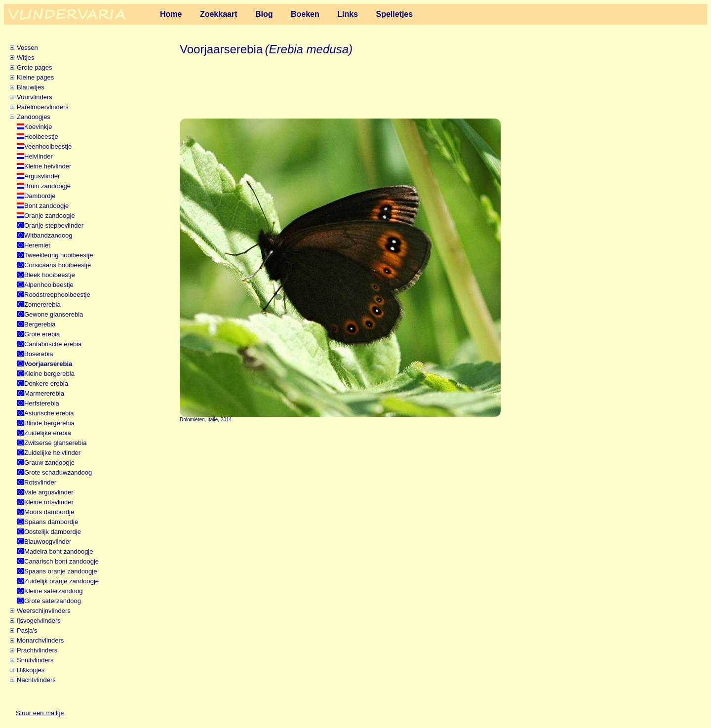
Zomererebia (42, 304)
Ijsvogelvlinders (39, 621)
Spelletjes (394, 14)
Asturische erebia (49, 413)
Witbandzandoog (48, 235)
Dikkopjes (31, 670)
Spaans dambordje (51, 522)
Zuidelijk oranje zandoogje (61, 581)
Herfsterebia (42, 403)
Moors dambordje (49, 512)
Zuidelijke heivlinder (52, 453)
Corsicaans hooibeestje (58, 265)
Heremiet (37, 245)
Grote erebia (42, 334)
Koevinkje (38, 127)
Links (348, 14)
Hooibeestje (41, 137)
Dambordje (40, 196)
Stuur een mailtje (40, 713)
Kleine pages (35, 77)
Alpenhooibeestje (49, 285)
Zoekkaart (219, 14)
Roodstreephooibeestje (57, 295)
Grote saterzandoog (53, 601)
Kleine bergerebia (49, 374)
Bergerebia (40, 324)
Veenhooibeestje (48, 146)
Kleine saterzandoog (54, 591)
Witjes (25, 58)
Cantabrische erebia (53, 344)
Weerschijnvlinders (44, 611)
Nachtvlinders (36, 680)
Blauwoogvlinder (48, 542)
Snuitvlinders (35, 660)
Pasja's (27, 630)
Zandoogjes (34, 117)
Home (171, 14)
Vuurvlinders (35, 97)
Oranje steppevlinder (54, 225)
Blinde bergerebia (49, 423)
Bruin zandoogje (47, 186)
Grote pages (35, 67)
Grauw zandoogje (49, 463)
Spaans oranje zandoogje (60, 571)
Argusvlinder (42, 176)
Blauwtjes (31, 87)
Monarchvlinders (40, 640)
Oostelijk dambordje (53, 532)
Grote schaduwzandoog (58, 472)
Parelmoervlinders (43, 107)
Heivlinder (39, 156)
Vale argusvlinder (49, 492)
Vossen (27, 48)
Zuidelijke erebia (48, 433)
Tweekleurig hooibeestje (59, 255)
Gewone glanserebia (54, 314)
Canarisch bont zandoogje (61, 561)
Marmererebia (44, 393)
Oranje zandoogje (50, 216)
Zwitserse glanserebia (55, 443)
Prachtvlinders (37, 650)
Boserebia (39, 354)
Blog (264, 14)
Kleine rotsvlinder (49, 502)
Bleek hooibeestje (50, 275)
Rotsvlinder (40, 482)
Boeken (305, 14)
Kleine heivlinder (48, 166)
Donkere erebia (46, 384)
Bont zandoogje (46, 206)
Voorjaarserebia (48, 364)
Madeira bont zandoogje (59, 551)
